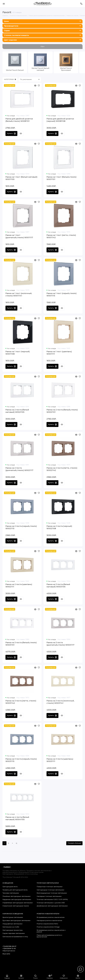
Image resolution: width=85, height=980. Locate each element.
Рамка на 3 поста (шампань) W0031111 (60, 760)
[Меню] (4, 4)
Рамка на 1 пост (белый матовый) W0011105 (21, 178)
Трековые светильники (11, 893)
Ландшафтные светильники (12, 924)
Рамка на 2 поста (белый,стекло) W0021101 (62, 411)
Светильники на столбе (11, 927)
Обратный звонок (9, 951)
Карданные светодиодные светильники (17, 899)
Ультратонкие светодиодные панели (16, 906)
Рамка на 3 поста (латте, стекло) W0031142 (21, 702)
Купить (11, 133)
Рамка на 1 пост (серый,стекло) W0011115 (61, 295)
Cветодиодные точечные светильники (50, 890)
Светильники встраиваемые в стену (15, 937)
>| (16, 843)
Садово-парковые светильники (14, 933)
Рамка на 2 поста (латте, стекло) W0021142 (62, 469)
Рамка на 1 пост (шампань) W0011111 (59, 353)
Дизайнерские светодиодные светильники (52, 906)
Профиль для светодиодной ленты (15, 890)
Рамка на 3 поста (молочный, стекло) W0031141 (60, 702)
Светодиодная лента (10, 887)
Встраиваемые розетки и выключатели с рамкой (51, 931)
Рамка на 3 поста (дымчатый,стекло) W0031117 (60, 644)
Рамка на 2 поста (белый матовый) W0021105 (17, 411)
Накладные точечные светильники (49, 896)
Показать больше (74, 843)
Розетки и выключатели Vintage (48, 927)
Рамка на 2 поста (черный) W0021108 (59, 527)
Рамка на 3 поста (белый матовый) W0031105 (58, 586)
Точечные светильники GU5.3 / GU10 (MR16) (52, 899)
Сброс (42, 46)
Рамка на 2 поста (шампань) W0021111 (19, 586)
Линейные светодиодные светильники (16, 896)
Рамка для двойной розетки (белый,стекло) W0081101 (19, 120)
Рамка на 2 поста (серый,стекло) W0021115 (21, 527)
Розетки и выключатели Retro (47, 924)
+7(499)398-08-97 (9, 946)
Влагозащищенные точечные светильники (52, 893)
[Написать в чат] (81, 969)
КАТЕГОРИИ (10, 79)
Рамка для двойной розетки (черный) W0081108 (60, 120)
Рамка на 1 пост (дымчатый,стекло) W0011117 (19, 236)
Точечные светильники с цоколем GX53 (51, 903)
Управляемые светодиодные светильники (18, 903)
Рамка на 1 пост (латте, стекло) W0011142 (61, 236)
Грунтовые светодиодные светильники (16, 921)
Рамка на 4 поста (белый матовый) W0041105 (17, 818)
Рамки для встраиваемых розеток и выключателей (49, 936)
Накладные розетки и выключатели (49, 921)
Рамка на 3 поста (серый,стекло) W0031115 (21, 760)
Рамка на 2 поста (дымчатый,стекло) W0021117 (19, 469)
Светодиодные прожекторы (13, 930)
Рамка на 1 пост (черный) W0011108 (18, 353)
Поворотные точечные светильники (50, 887)
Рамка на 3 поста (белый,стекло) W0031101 (21, 644)
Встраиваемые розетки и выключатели (51, 917)
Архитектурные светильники (13, 917)
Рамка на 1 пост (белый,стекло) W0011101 (61, 178)
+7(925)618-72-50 (9, 948)
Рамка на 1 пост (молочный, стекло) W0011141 (19, 295)
